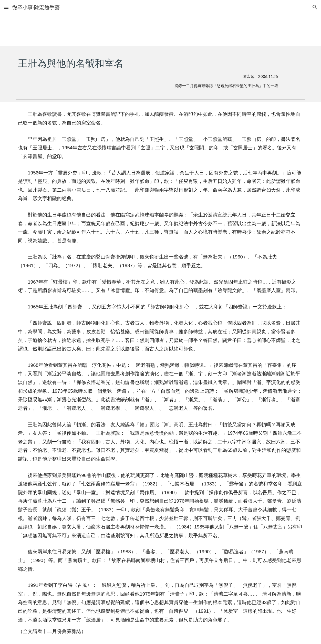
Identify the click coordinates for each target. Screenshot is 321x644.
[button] (6, 7)
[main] (148, 72)
